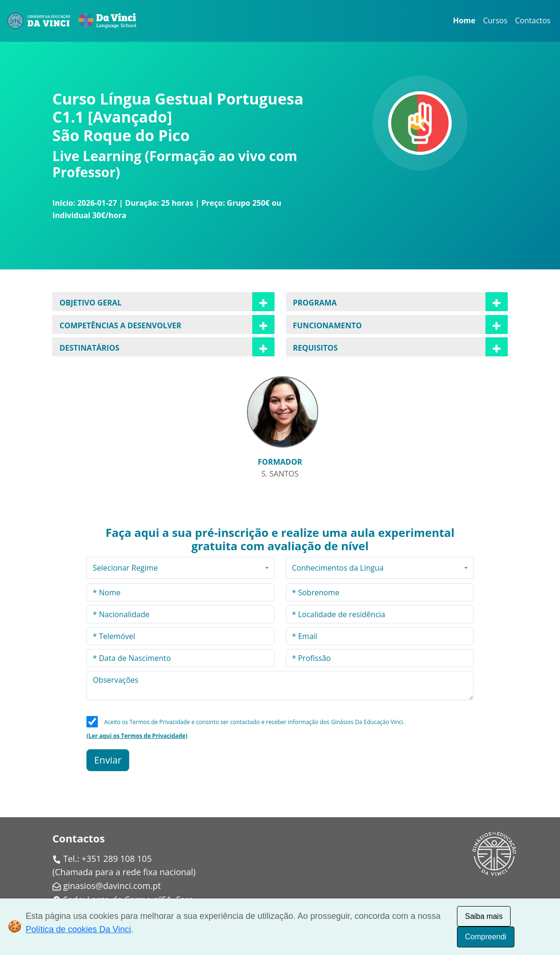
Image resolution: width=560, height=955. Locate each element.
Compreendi (486, 937)
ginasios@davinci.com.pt (112, 886)
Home (464, 20)
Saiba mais (484, 916)
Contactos (533, 20)
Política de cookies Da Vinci (78, 929)
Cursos (495, 20)
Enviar (108, 760)
